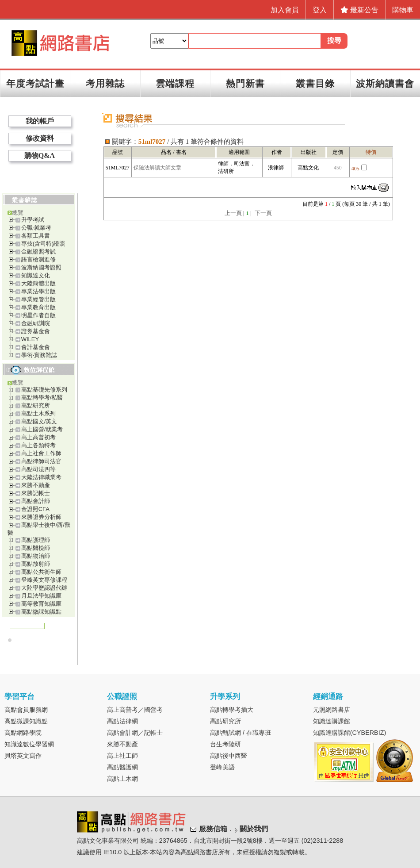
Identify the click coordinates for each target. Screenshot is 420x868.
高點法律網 (122, 721)
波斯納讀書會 (385, 83)
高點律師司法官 (41, 461)
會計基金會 (36, 347)
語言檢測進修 (38, 259)
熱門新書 (245, 83)
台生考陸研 (225, 744)
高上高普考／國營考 (135, 710)
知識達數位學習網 (29, 744)
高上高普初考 (38, 437)
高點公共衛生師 (41, 572)
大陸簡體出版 (38, 283)
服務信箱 (213, 829)
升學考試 (33, 220)
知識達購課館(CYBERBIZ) (350, 733)
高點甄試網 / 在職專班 (241, 733)
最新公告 (359, 10)
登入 (320, 10)
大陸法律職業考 (41, 477)
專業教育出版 (38, 307)
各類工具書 (36, 236)
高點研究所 (36, 405)
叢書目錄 (315, 83)
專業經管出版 (38, 299)
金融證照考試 (38, 252)
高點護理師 (36, 540)
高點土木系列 (38, 413)
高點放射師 (36, 564)
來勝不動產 (36, 485)
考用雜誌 (105, 83)
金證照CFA (35, 509)
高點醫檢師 (36, 548)
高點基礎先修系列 (44, 390)
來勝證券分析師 (41, 517)
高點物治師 (36, 556)
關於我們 (254, 829)
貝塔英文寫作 (23, 756)
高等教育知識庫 (41, 604)
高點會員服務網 (26, 710)
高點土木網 (122, 779)
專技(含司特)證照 (43, 244)
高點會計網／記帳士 (135, 733)
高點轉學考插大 (232, 710)
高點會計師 (36, 501)
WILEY (30, 339)
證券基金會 (36, 331)
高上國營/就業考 (42, 429)
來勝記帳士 (36, 493)
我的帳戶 (40, 121)
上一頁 (233, 213)
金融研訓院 (36, 323)
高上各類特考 (38, 445)
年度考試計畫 (35, 83)
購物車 (403, 10)
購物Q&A (40, 156)
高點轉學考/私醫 (42, 398)
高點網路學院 (23, 733)
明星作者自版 (38, 315)
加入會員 (285, 10)
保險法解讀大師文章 (157, 168)
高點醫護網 (122, 767)
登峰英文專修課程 (44, 580)
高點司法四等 (38, 469)
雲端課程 (175, 83)
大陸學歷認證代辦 (44, 588)
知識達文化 (36, 275)
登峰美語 (222, 767)
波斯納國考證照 (41, 267)
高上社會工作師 (41, 453)
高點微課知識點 (41, 612)
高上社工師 (122, 756)
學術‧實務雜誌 (39, 355)
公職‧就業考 (36, 228)
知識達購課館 (332, 721)
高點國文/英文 (39, 421)
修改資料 (40, 138)
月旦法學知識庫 (41, 596)
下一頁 (263, 213)
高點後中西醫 (229, 756)
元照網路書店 (332, 710)
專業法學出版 (38, 291)
